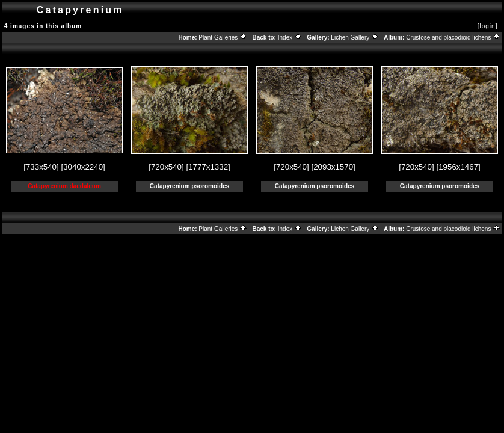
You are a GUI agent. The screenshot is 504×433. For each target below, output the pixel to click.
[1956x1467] (458, 167)
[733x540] (41, 167)
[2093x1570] (333, 167)
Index (290, 38)
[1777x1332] (208, 167)
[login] (488, 26)
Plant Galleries (223, 38)
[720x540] (166, 167)
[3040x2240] (83, 167)
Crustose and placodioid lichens (453, 38)
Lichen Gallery (355, 38)
